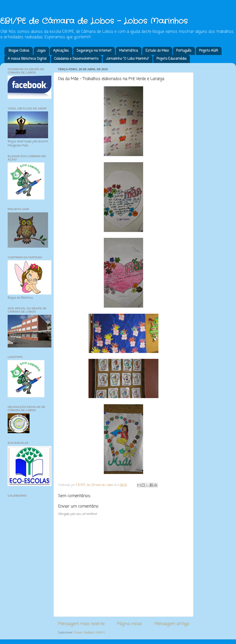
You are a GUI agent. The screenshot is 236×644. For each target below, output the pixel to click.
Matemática (128, 51)
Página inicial (129, 624)
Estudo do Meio (157, 51)
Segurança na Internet (94, 51)
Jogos (41, 51)
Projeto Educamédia (171, 59)
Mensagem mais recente (81, 624)
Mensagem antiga (172, 624)
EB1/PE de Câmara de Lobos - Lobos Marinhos (94, 21)
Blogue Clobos (19, 51)
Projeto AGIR (209, 51)
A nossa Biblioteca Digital (27, 59)
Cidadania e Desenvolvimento (76, 59)
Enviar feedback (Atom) (89, 633)
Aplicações (61, 51)
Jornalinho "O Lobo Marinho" (128, 59)
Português (184, 51)
